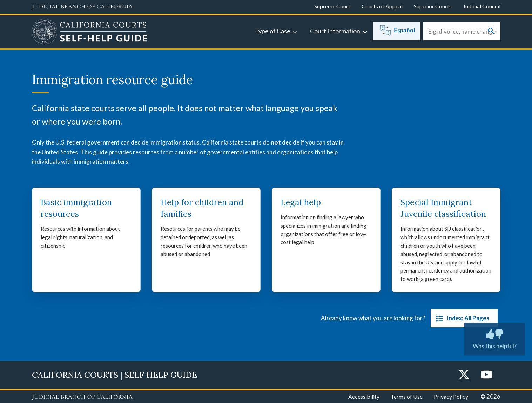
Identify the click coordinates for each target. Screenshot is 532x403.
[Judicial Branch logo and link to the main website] (82, 7)
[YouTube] (486, 375)
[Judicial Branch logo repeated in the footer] (82, 397)
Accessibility (364, 397)
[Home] (90, 33)
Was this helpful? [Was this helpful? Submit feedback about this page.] (495, 338)
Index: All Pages (461, 318)
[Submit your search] (491, 31)
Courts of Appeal (382, 6)
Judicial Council (482, 6)
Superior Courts (433, 6)
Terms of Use (407, 397)
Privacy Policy (451, 397)
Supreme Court (332, 6)
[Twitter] (464, 375)
